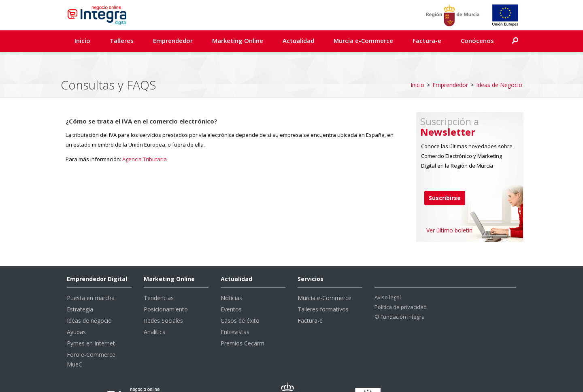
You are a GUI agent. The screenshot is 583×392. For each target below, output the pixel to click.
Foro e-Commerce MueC (91, 339)
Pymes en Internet (91, 323)
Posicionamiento (166, 289)
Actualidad (298, 40)
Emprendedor (173, 40)
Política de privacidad (401, 286)
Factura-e (427, 40)
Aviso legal (388, 277)
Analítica (155, 311)
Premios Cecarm (243, 323)
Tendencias (159, 277)
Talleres (122, 40)
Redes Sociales (163, 300)
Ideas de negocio (89, 300)
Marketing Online (238, 40)
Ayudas (76, 311)
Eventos (231, 289)
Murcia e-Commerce (363, 40)
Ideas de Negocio (499, 64)
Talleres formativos (323, 289)
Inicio (82, 40)
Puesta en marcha (91, 277)
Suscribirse (445, 177)
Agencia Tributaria (145, 138)
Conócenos (477, 40)
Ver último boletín (449, 210)
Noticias (231, 277)
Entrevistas (235, 311)
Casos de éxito (240, 300)
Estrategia (80, 289)
